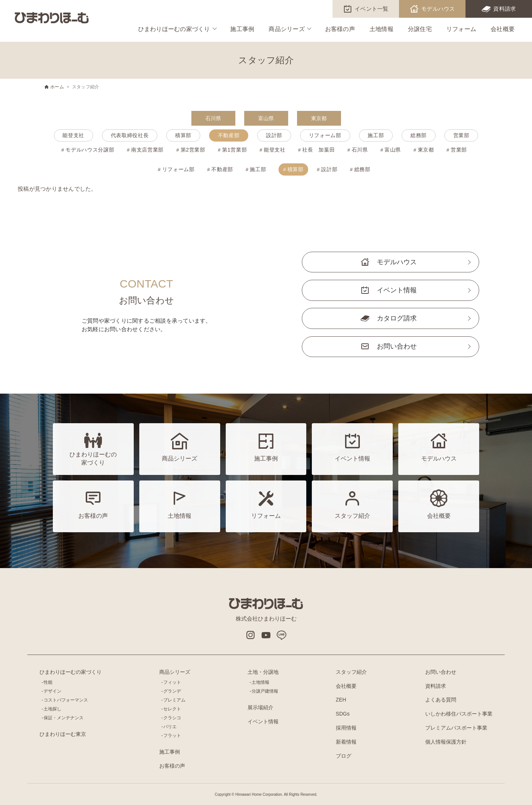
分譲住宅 (420, 29)
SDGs (343, 714)
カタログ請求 (397, 318)
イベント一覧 (372, 9)
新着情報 (346, 742)
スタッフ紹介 (351, 672)
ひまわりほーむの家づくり (174, 29)
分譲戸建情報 (265, 691)
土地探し (52, 709)
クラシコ (172, 718)
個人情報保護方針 (446, 742)
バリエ (170, 727)
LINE (282, 635)
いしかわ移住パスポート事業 (459, 714)
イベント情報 (397, 290)
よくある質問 (441, 700)
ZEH (341, 700)
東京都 (319, 118)
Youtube (266, 635)
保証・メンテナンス (64, 718)
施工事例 (242, 29)
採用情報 (346, 728)
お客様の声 (340, 29)
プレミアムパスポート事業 (456, 728)
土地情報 (381, 29)
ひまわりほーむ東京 (63, 734)
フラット (172, 736)
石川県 (213, 118)
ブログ (344, 756)
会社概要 (503, 29)
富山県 (266, 118)
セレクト (172, 709)
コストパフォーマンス (66, 700)
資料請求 (504, 9)
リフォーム (461, 29)
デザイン (52, 691)
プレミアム (174, 700)
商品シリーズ (287, 29)
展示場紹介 (260, 707)
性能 (48, 682)
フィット (172, 682)
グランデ (172, 691)
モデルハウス (438, 9)
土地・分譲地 (263, 672)
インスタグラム (250, 635)
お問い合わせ (397, 346)
